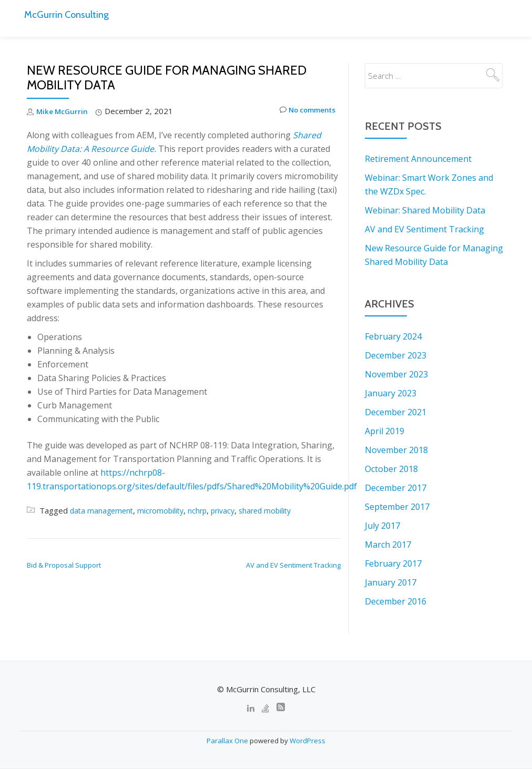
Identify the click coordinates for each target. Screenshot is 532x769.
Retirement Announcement (418, 159)
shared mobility (275, 510)
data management (103, 510)
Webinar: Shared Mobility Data (425, 210)
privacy (230, 510)
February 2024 (393, 336)
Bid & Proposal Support (64, 565)
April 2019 (385, 431)
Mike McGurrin (64, 111)
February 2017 (393, 563)
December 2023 (396, 355)
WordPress (308, 741)
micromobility (165, 510)
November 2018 (396, 450)
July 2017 (382, 526)
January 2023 (391, 393)
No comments (303, 111)
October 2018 (391, 469)
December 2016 (396, 601)
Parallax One (228, 741)
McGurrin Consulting (72, 14)
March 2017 (388, 545)
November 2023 (396, 374)
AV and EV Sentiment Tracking (293, 565)
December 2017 (396, 488)
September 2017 (397, 507)
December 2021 (396, 412)
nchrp (203, 510)
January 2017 (391, 582)
